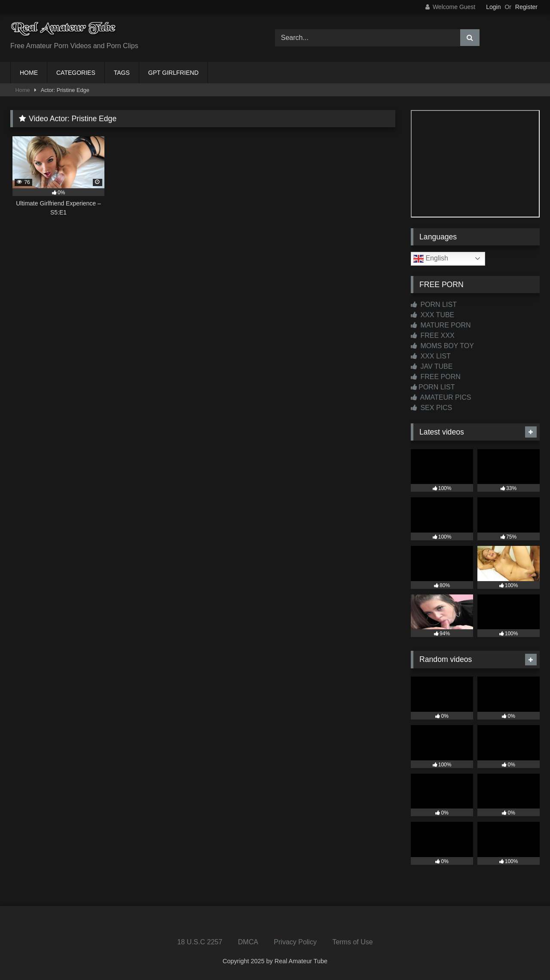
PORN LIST (434, 305)
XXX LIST (431, 356)
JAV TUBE (432, 366)
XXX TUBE (432, 315)
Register (526, 7)
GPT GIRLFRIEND (173, 73)
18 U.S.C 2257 (200, 942)
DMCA (248, 942)
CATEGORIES (76, 73)
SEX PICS (431, 408)
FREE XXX (433, 335)
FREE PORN (436, 377)
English (431, 259)
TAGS (122, 73)
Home (23, 90)
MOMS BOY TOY (442, 346)
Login (493, 7)
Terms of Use (352, 942)
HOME (29, 73)
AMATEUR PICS (441, 397)
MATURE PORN (441, 325)
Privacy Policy (295, 942)
